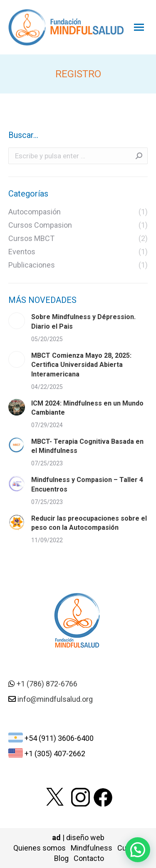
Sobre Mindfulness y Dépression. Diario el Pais (83, 321)
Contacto (89, 858)
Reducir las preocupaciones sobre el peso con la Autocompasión (89, 523)
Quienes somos (40, 848)
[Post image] (17, 321)
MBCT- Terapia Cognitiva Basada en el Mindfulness (87, 446)
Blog (61, 858)
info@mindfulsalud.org (55, 699)
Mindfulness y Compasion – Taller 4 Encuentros (87, 484)
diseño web (85, 837)
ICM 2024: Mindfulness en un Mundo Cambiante (87, 408)
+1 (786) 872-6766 (47, 684)
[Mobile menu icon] (139, 27)
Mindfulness (92, 848)
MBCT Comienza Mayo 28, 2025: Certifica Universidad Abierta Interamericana (81, 365)
